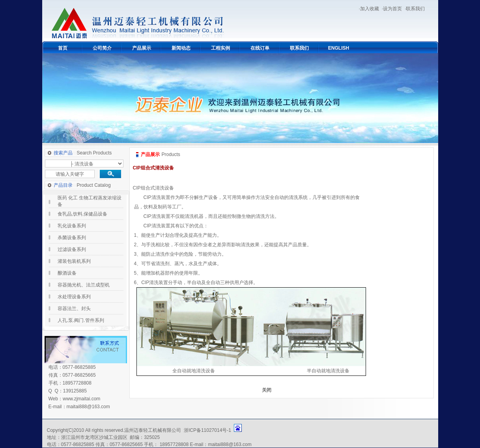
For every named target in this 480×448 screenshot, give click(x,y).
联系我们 (299, 48)
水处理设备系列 (74, 297)
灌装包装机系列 (74, 261)
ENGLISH (339, 48)
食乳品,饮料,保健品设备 (83, 214)
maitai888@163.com (88, 407)
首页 (63, 48)
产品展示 (142, 48)
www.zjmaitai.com (81, 399)
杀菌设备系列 (72, 238)
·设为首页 (392, 9)
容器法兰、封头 (74, 309)
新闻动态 (181, 48)
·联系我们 (415, 9)
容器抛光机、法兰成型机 (84, 285)
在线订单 (260, 48)
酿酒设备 (67, 273)
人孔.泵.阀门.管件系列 (81, 320)
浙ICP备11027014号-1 (207, 430)
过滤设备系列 (72, 249)
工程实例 (220, 48)
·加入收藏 (369, 9)
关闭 (267, 390)
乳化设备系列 (72, 226)
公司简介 (102, 48)
